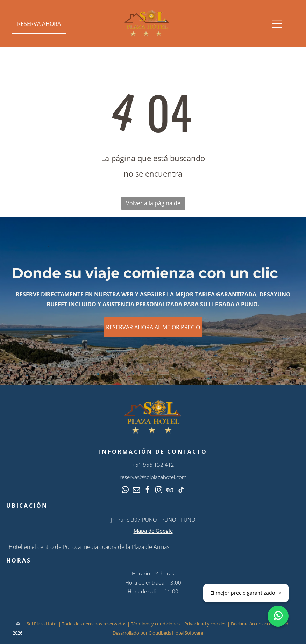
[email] (136, 491)
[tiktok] (181, 491)
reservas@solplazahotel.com (153, 477)
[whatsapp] (125, 491)
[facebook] (148, 491)
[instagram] (159, 491)
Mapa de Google (153, 531)
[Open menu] (277, 24)
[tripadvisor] (170, 491)
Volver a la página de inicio (153, 205)
